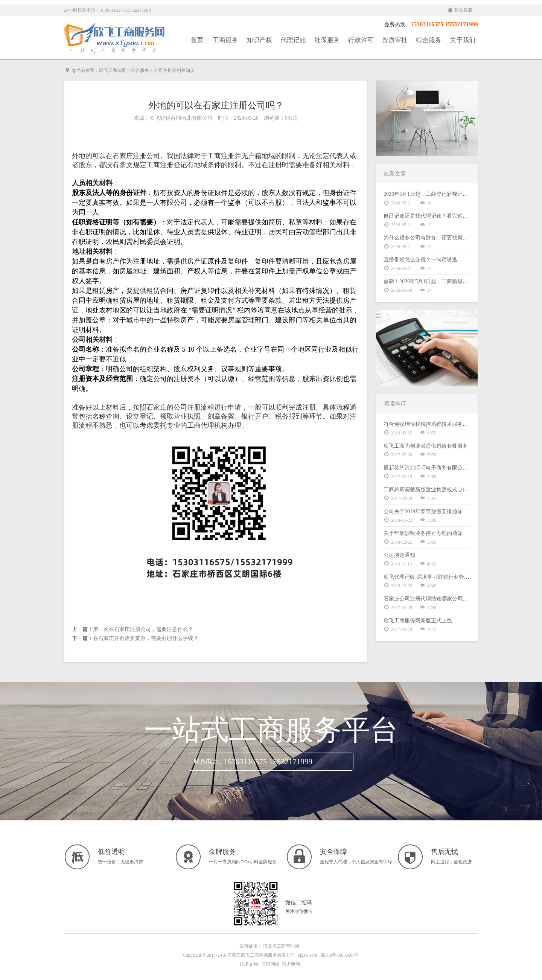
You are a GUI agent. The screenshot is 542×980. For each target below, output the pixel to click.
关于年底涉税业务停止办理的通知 (423, 533)
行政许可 (361, 40)
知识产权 (259, 40)
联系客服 (460, 10)
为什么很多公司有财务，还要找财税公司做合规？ (442, 238)
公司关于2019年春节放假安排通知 (423, 511)
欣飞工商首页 (113, 70)
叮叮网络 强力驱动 (280, 964)
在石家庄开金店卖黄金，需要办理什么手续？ (146, 638)
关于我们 (463, 40)
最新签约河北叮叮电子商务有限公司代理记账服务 (442, 468)
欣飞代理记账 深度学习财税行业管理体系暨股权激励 (445, 577)
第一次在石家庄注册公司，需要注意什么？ (143, 629)
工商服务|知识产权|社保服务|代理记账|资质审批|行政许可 (115, 38)
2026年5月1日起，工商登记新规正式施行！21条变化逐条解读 (455, 194)
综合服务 (429, 40)
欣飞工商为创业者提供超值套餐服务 (426, 446)
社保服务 (327, 40)
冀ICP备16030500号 (340, 955)
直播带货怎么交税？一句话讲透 (420, 260)
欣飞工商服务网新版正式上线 (418, 621)
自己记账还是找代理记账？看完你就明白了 (434, 216)
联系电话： (209, 761)
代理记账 (293, 40)
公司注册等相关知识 (174, 70)
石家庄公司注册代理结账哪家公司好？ (428, 599)
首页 (197, 40)
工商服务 (225, 40)
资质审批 (395, 40)
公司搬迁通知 (399, 555)
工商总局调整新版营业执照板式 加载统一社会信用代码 (448, 490)
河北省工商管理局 (281, 946)
